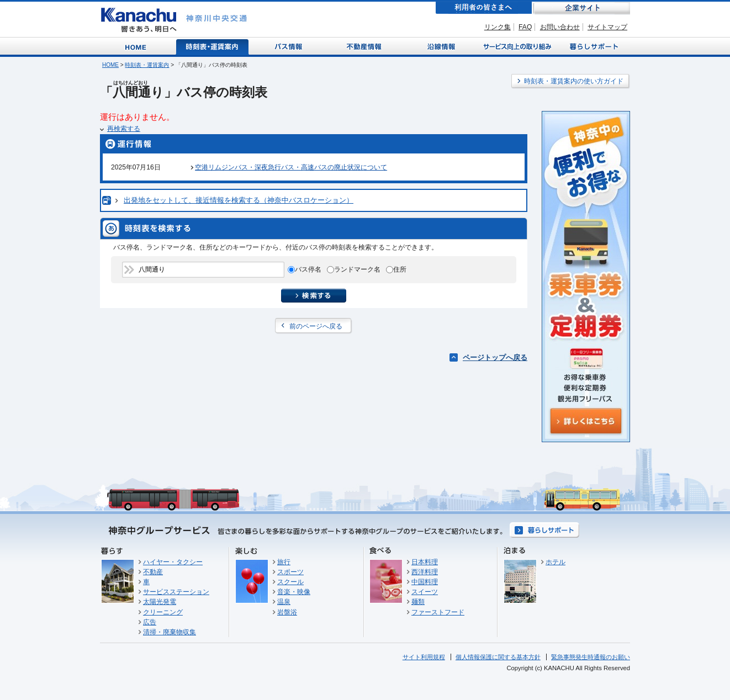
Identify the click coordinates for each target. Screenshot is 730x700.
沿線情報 (440, 46)
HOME (110, 65)
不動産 (153, 572)
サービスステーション (176, 592)
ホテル (556, 562)
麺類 (418, 602)
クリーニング (163, 612)
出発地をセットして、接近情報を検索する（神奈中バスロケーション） (239, 200)
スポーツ (290, 572)
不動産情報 (365, 46)
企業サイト (581, 8)
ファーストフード (438, 612)
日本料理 (425, 562)
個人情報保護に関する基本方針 (498, 657)
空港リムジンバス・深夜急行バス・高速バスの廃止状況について (291, 167)
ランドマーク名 (357, 269)
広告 (150, 622)
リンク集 (498, 27)
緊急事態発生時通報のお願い (591, 657)
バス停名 (308, 269)
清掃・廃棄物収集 (170, 632)
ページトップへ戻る (495, 357)
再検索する (124, 129)
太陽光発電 (160, 602)
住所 (400, 269)
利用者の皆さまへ (484, 8)
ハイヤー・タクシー (173, 562)
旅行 (284, 562)
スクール (290, 582)
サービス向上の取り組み (516, 46)
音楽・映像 (294, 592)
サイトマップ (607, 27)
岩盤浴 (287, 612)
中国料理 (425, 582)
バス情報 (289, 46)
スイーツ (425, 592)
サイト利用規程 (424, 657)
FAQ (525, 27)
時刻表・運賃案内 (213, 46)
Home (138, 46)
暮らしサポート (592, 46)
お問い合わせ (560, 27)
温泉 (284, 602)
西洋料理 (425, 572)
